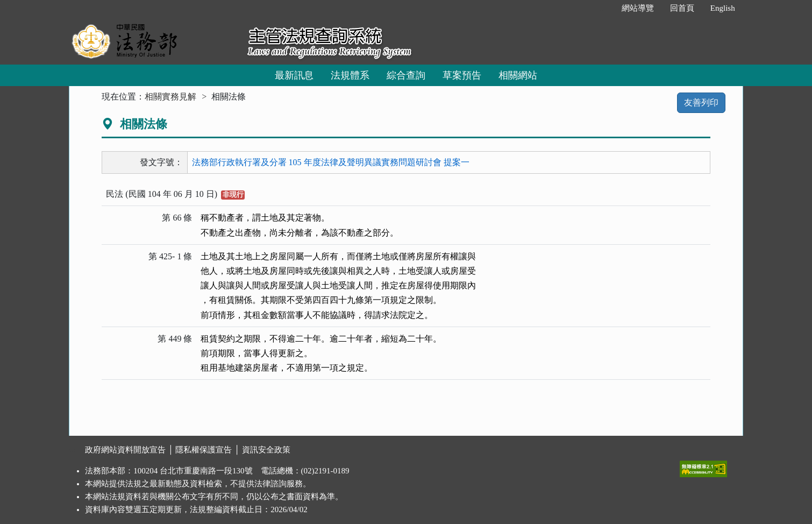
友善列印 (701, 102)
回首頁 (682, 8)
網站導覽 (638, 8)
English (723, 8)
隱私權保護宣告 (204, 450)
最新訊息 (294, 75)
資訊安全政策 (266, 450)
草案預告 (462, 75)
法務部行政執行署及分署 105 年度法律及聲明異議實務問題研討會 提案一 (331, 162)
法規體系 (350, 75)
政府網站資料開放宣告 (125, 450)
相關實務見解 (170, 97)
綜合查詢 (406, 75)
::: (602, 8)
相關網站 (518, 75)
